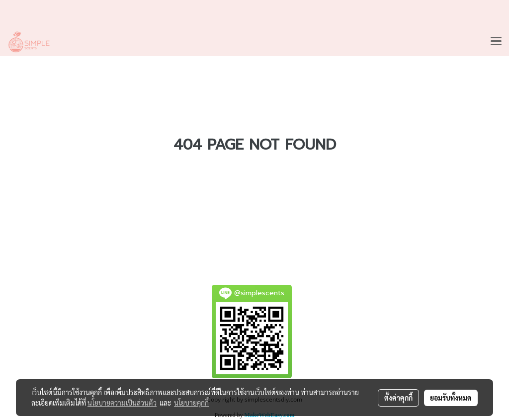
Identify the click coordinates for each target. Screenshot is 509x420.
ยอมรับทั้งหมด (451, 398)
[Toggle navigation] (496, 42)
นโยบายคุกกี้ (191, 403)
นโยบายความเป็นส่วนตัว (122, 403)
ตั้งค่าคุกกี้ (398, 398)
